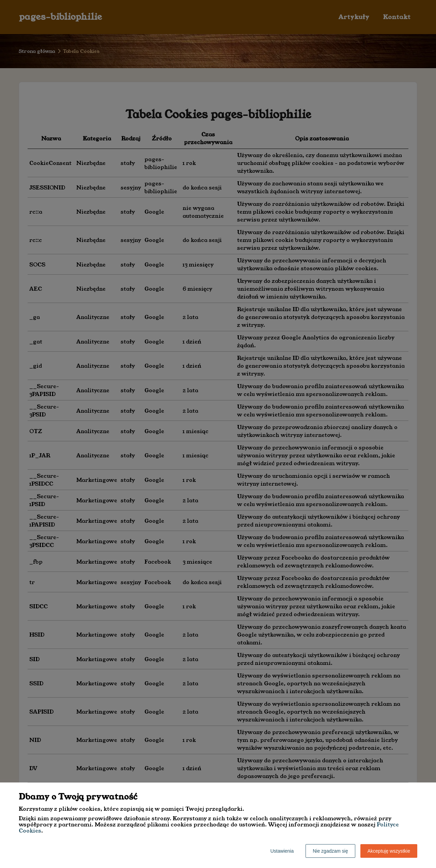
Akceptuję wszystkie (389, 851)
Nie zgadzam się (330, 851)
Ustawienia (282, 851)
